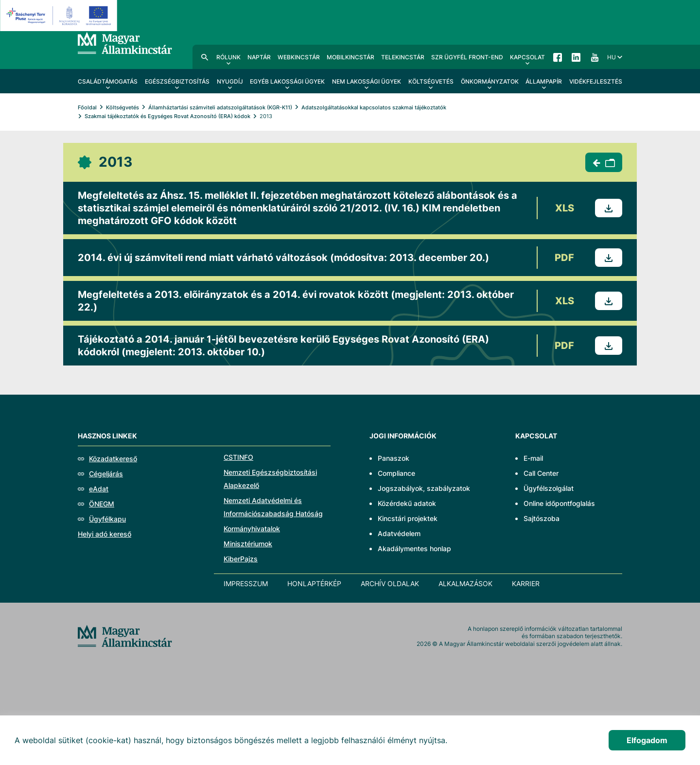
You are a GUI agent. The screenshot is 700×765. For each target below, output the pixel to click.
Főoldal (87, 107)
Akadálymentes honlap (414, 548)
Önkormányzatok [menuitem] (490, 81)
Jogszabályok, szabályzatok (424, 488)
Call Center (541, 473)
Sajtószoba (542, 518)
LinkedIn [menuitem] (576, 57)
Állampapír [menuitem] (544, 81)
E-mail (533, 458)
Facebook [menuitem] (558, 57)
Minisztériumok (248, 544)
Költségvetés (122, 107)
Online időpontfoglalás (559, 503)
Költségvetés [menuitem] (431, 81)
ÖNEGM (102, 504)
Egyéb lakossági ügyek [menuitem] (287, 81)
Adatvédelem (399, 533)
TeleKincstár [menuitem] (403, 57)
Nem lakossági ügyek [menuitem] (367, 81)
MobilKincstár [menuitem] (350, 57)
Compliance (396, 473)
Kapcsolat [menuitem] (527, 57)
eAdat (99, 489)
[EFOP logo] (60, 16)
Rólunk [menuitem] (228, 57)
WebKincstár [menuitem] (299, 57)
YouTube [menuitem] (595, 57)
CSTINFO (238, 457)
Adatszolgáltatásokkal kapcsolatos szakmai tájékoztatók (374, 107)
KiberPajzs (241, 559)
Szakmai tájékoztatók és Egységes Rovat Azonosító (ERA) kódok (167, 116)
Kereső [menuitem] (205, 57)
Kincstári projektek (408, 518)
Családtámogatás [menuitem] (108, 81)
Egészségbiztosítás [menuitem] (177, 81)
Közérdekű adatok (407, 503)
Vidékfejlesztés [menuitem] (596, 81)
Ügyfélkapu (107, 519)
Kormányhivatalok (252, 529)
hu (612, 57)
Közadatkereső (113, 459)
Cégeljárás (106, 474)
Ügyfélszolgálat (549, 488)
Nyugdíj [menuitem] (230, 81)
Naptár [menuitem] (259, 57)
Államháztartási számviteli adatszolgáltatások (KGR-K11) (220, 107)
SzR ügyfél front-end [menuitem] (467, 57)
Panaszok (394, 458)
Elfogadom (647, 740)
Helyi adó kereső (105, 534)
